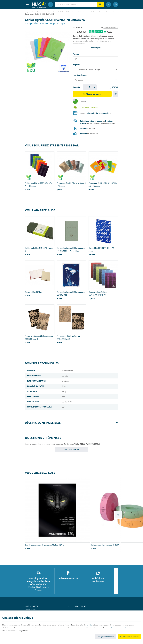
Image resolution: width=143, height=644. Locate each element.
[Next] (118, 499)
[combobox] (95, 70)
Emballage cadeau (32, 592)
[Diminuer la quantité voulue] (85, 87)
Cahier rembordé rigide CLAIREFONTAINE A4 (98, 293)
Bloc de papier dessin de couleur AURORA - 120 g (37, 511)
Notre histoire (78, 578)
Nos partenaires (79, 585)
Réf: (74, 27)
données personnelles (119, 628)
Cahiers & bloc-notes (67, 12)
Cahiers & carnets (84, 12)
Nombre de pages (81, 75)
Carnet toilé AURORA (33, 292)
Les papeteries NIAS (32, 12)
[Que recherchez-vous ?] (76, 4)
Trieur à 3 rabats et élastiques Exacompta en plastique (100, 511)
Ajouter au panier (94, 94)
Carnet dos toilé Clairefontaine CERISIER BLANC (68, 338)
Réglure (76, 65)
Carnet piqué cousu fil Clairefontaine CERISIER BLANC (39, 338)
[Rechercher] (100, 4)
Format (76, 54)
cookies (90, 625)
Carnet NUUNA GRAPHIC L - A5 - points (102, 249)
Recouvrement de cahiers (34, 581)
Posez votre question (111, 28)
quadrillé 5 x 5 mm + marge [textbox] (87, 70)
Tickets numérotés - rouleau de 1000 (71, 509)
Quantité (77, 87)
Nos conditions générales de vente (37, 610)
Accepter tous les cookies (129, 636)
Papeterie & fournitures (49, 12)
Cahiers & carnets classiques (103, 12)
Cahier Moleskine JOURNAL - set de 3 (39, 249)
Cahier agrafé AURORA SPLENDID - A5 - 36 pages (103, 185)
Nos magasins (78, 581)
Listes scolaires (30, 578)
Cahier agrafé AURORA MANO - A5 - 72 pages (71, 185)
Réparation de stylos (32, 585)
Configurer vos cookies (105, 636)
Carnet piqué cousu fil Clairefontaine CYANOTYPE (71, 293)
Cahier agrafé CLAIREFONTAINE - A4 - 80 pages (38, 185)
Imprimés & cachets (32, 589)
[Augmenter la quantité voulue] (95, 87)
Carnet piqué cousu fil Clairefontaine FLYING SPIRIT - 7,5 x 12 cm (71, 249)
